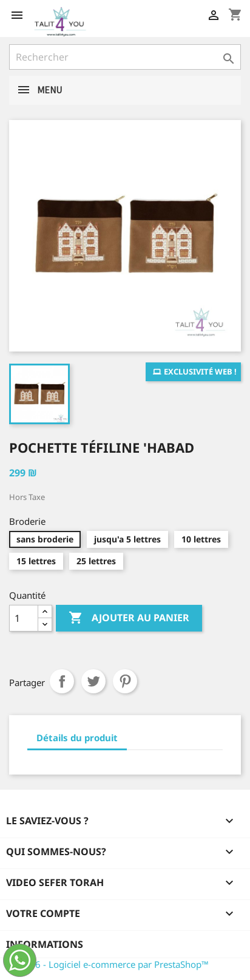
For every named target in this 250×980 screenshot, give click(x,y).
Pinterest (125, 681)
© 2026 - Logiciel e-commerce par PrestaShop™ (109, 964)
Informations (45, 944)
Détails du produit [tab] (77, 738)
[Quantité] (24, 618)
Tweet (93, 681)
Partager (62, 681)
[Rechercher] (125, 57)
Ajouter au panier (129, 618)
